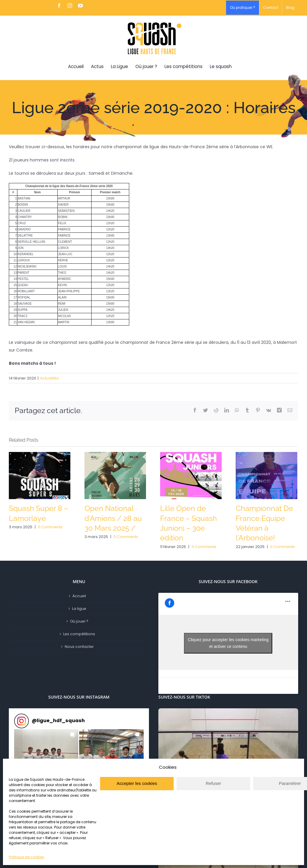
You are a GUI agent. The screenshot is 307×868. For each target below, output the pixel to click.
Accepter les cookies (137, 783)
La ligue (79, 609)
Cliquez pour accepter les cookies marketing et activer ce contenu (228, 643)
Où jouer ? (79, 621)
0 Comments (50, 527)
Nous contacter (79, 647)
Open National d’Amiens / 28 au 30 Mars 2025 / (113, 518)
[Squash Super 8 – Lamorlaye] (40, 475)
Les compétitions (79, 634)
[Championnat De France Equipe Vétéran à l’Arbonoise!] (267, 475)
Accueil (79, 596)
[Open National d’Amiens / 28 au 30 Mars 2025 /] (115, 475)
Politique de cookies (26, 857)
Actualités (49, 378)
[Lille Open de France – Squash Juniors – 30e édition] (191, 475)
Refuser (214, 783)
